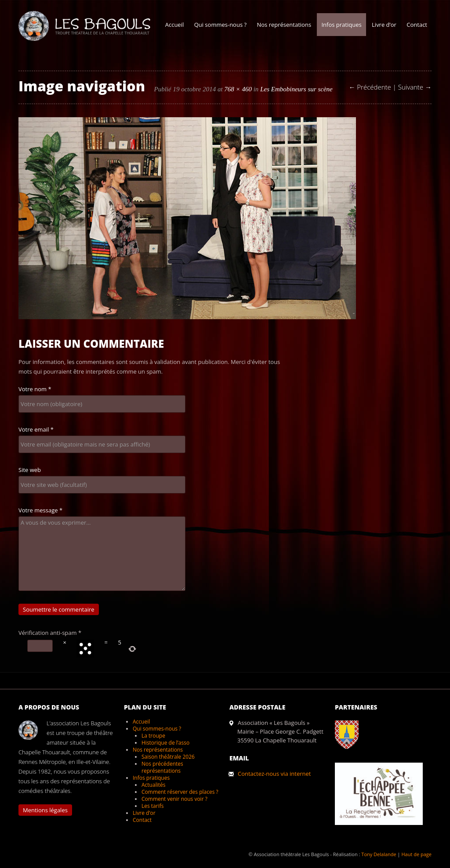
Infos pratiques (341, 25)
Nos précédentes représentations (162, 767)
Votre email (36, 429)
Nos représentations (284, 25)
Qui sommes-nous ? (220, 25)
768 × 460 (238, 89)
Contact (417, 25)
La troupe (153, 736)
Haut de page (416, 854)
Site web (30, 470)
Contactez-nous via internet (274, 774)
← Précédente (370, 87)
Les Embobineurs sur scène (296, 89)
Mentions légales (45, 810)
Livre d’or (384, 25)
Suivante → (415, 87)
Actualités (153, 785)
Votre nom (35, 389)
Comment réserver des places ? (180, 792)
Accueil (175, 25)
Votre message (40, 510)
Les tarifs (152, 806)
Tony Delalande (379, 854)
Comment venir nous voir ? (174, 799)
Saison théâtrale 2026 (168, 757)
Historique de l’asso (165, 743)
